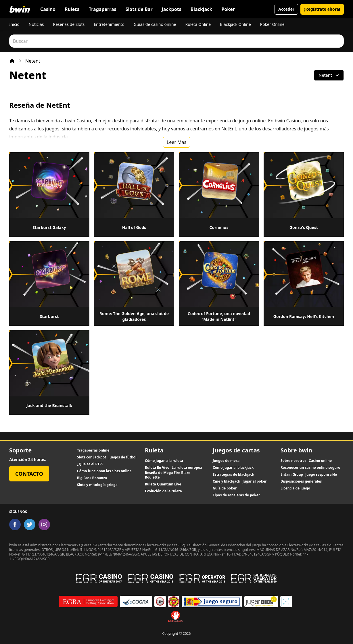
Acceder (286, 9)
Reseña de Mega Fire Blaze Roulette (168, 475)
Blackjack (202, 9)
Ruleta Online (198, 24)
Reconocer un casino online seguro (310, 468)
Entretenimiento (109, 24)
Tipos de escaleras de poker (236, 495)
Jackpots (172, 9)
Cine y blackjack (227, 481)
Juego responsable (321, 475)
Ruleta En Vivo (157, 468)
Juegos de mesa (226, 461)
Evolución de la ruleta (163, 491)
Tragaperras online (93, 450)
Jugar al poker (255, 481)
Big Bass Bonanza (92, 478)
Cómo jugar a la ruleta (164, 461)
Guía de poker (225, 488)
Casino (48, 9)
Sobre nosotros (293, 461)
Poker (228, 9)
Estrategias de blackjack (233, 475)
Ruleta (72, 9)
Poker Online (272, 24)
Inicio (14, 24)
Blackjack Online (235, 24)
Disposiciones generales (301, 481)
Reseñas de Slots (69, 24)
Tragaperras (103, 9)
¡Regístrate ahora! (322, 9)
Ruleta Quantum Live (163, 484)
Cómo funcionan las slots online (104, 471)
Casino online (320, 461)
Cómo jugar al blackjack (233, 468)
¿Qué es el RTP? (90, 464)
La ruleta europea (187, 468)
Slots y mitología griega (97, 485)
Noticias (36, 24)
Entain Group (292, 475)
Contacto (29, 474)
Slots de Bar (139, 9)
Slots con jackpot (92, 457)
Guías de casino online (155, 24)
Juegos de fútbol (122, 457)
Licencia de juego (295, 488)
